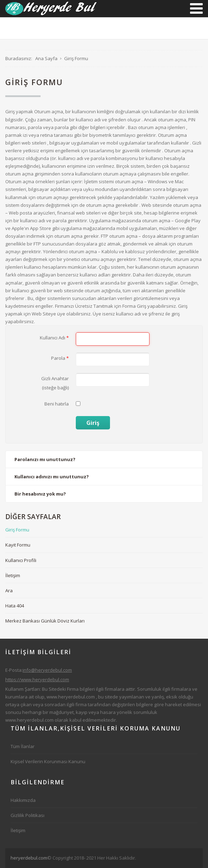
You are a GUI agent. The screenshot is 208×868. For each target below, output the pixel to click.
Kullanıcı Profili (21, 560)
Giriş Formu (17, 530)
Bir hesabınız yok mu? (40, 494)
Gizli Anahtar (55, 378)
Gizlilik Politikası (27, 815)
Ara (9, 591)
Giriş (93, 423)
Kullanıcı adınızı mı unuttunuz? (52, 477)
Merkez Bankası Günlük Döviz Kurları (45, 621)
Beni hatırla (57, 404)
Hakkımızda (23, 800)
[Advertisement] (109, 857)
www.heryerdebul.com (71, 697)
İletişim (13, 575)
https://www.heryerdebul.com (37, 679)
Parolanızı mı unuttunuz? (45, 459)
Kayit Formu (18, 545)
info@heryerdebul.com (47, 670)
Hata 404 (15, 606)
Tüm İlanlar (23, 746)
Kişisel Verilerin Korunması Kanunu (48, 761)
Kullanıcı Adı (54, 338)
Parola (60, 358)
